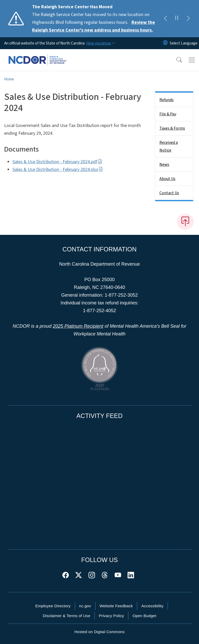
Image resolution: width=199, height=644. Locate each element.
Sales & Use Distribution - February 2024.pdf (57, 162)
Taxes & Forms (172, 128)
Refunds (167, 100)
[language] (184, 43)
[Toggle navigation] (192, 60)
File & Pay (168, 114)
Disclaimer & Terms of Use (67, 616)
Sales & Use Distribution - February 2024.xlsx (58, 170)
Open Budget (144, 616)
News (164, 164)
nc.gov (85, 606)
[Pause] (177, 19)
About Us (167, 179)
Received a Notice (169, 146)
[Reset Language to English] (165, 43)
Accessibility (152, 606)
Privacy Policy (111, 616)
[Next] (188, 19)
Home (9, 79)
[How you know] (100, 43)
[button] (176, 60)
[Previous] (165, 19)
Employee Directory (53, 606)
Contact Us (169, 193)
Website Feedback (116, 606)
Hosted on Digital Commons (99, 632)
